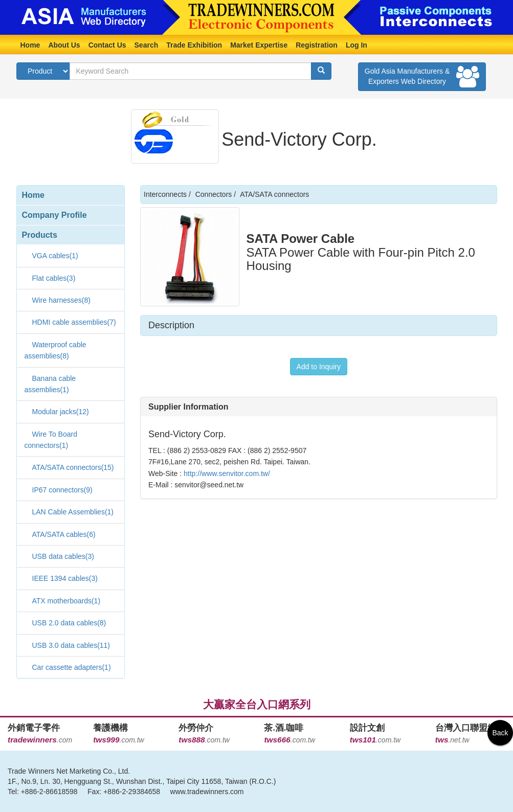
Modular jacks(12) (61, 412)
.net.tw (452, 740)
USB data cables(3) (63, 556)
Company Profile (54, 215)
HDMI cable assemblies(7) (74, 322)
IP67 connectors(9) (62, 490)
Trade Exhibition (194, 45)
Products (40, 235)
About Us (64, 45)
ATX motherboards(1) (66, 601)
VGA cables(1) (55, 256)
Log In (356, 45)
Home (30, 45)
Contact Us (107, 45)
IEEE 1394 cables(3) (65, 578)
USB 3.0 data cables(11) (71, 645)
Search (147, 45)
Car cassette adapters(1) (72, 667)
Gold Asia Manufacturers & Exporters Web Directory (422, 77)
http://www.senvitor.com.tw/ (226, 473)
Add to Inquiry (319, 367)
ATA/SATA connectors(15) (73, 467)
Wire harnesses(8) (61, 300)
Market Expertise (259, 45)
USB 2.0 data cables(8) (69, 623)
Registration (317, 45)
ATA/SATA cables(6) (64, 534)
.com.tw (119, 740)
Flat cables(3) (54, 278)
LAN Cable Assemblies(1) (73, 512)
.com (40, 740)
